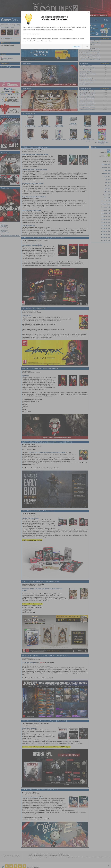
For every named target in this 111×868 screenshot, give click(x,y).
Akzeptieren (76, 47)
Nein (86, 47)
